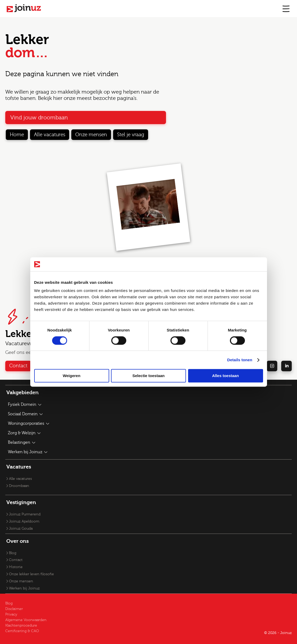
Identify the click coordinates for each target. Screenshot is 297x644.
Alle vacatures (50, 135)
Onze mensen (91, 135)
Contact (18, 366)
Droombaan (19, 486)
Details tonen (240, 360)
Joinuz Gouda (21, 529)
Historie (16, 567)
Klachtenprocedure (21, 626)
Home (17, 135)
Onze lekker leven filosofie (31, 574)
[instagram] (272, 366)
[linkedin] (286, 366)
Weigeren (71, 376)
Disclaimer (14, 609)
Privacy (11, 614)
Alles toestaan (225, 376)
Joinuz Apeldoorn (24, 521)
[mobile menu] (286, 9)
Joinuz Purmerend (25, 514)
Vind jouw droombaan (39, 118)
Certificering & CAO (22, 631)
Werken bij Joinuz (24, 588)
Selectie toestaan (148, 376)
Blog (13, 553)
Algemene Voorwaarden (26, 620)
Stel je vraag (131, 135)
